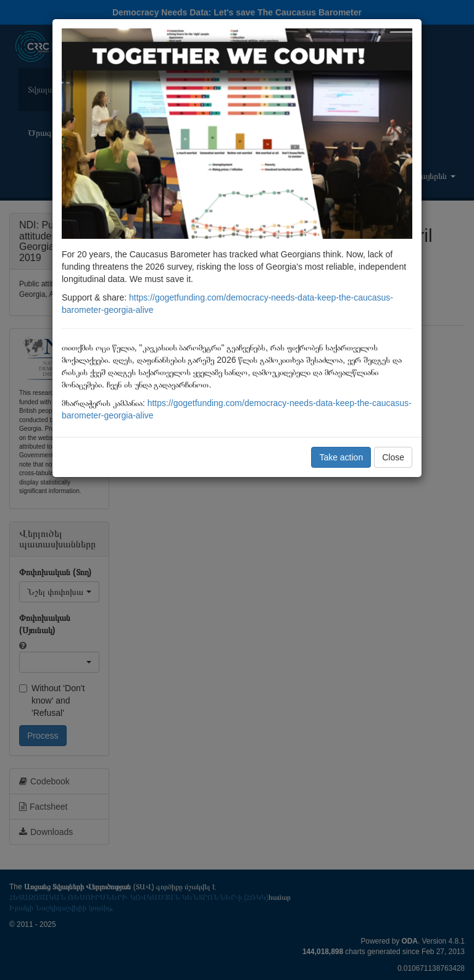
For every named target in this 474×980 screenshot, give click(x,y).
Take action (341, 457)
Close (393, 457)
